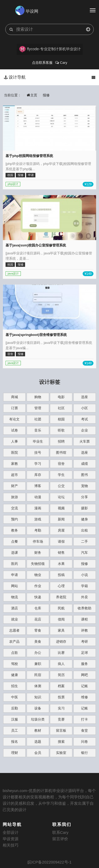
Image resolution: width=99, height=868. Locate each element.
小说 (84, 575)
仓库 (38, 608)
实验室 (61, 753)
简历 (61, 675)
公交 (61, 486)
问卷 (84, 742)
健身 (84, 519)
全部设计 (11, 832)
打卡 (84, 719)
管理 (38, 408)
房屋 (61, 530)
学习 (38, 464)
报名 (15, 742)
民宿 (38, 675)
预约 (15, 519)
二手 (84, 541)
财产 (15, 486)
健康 (15, 675)
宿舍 (61, 464)
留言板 (61, 730)
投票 (61, 697)
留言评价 (60, 839)
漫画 (38, 508)
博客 (38, 486)
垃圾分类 (38, 719)
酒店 (15, 608)
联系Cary (60, 832)
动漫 (38, 497)
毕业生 (38, 441)
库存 (38, 475)
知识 (38, 697)
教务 (15, 530)
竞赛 (61, 719)
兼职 (38, 664)
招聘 (61, 441)
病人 (61, 664)
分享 (84, 497)
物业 (38, 575)
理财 (15, 753)
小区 (84, 408)
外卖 (84, 597)
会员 (38, 753)
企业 (84, 430)
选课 (15, 553)
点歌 (15, 653)
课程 (84, 619)
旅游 (15, 497)
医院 (15, 453)
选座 (84, 397)
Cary (61, 63)
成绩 (84, 464)
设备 (38, 708)
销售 (61, 553)
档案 (61, 686)
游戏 (38, 519)
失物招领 (38, 564)
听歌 (61, 430)
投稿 (61, 575)
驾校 (15, 664)
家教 (15, 464)
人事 (15, 441)
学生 (61, 475)
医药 (15, 564)
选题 (38, 742)
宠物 (84, 486)
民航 (61, 608)
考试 (84, 419)
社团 (38, 419)
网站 (15, 586)
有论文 (14, 419)
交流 (15, 508)
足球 (84, 653)
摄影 (84, 508)
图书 (84, 475)
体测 (38, 686)
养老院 (61, 597)
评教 (84, 630)
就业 (15, 619)
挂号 (38, 453)
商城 (15, 397)
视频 (61, 508)
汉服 (15, 719)
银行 (84, 753)
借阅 (61, 619)
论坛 (61, 497)
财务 (38, 553)
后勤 (15, 708)
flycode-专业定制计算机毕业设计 (50, 49)
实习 (61, 708)
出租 (84, 530)
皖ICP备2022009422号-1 (49, 862)
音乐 (38, 430)
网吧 (84, 675)
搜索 (61, 742)
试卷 (15, 430)
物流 (15, 597)
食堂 (84, 730)
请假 (61, 541)
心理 (61, 586)
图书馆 (61, 453)
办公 (38, 653)
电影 (61, 397)
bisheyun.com (15, 791)
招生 (15, 686)
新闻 (61, 519)
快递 (38, 597)
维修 (84, 697)
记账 (84, 686)
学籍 (84, 586)
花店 (38, 619)
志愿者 (14, 630)
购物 (38, 397)
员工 (15, 730)
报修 (46, 95)
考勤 (38, 530)
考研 (84, 642)
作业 (38, 586)
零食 (38, 630)
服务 (84, 664)
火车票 (85, 441)
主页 (32, 95)
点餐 (15, 541)
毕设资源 (11, 839)
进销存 (61, 642)
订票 (15, 408)
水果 (61, 564)
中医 (15, 697)
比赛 (61, 653)
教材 (38, 730)
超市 (15, 475)
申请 (15, 575)
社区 (61, 408)
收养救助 (84, 608)
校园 (61, 419)
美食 (38, 642)
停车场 (38, 541)
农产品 (14, 642)
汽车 (84, 553)
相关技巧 (11, 845)
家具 (61, 630)
